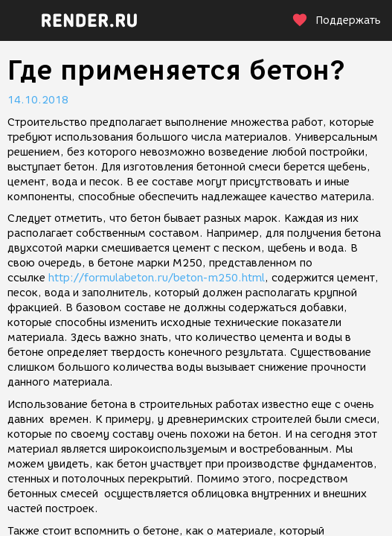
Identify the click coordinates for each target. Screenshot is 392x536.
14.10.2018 (38, 100)
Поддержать (336, 20)
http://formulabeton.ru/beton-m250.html (157, 278)
